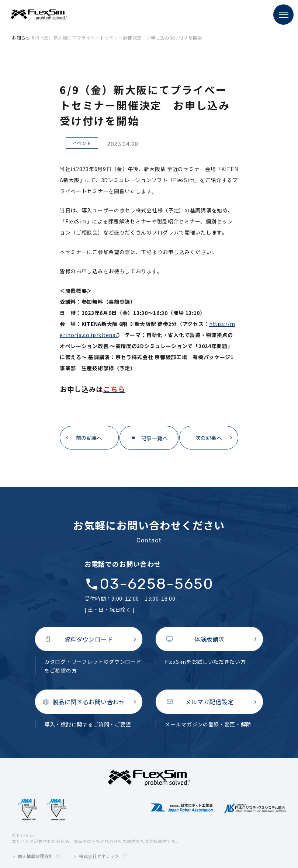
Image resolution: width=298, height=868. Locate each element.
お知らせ (21, 37)
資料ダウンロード (89, 639)
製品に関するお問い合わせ (89, 702)
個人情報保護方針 (39, 856)
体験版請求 (209, 639)
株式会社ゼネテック (103, 856)
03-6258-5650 (157, 584)
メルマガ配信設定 (209, 702)
